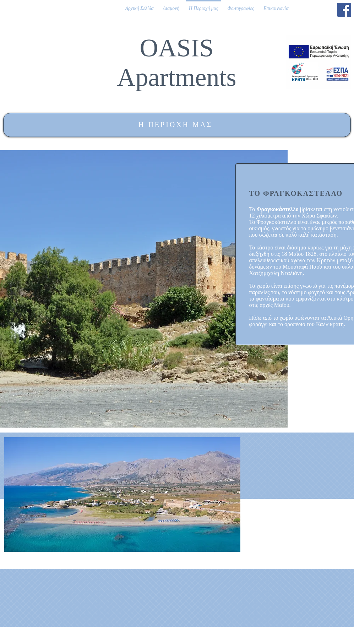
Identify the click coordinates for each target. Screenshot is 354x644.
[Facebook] (344, 10)
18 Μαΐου (292, 254)
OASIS (176, 48)
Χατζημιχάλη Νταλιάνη (276, 273)
